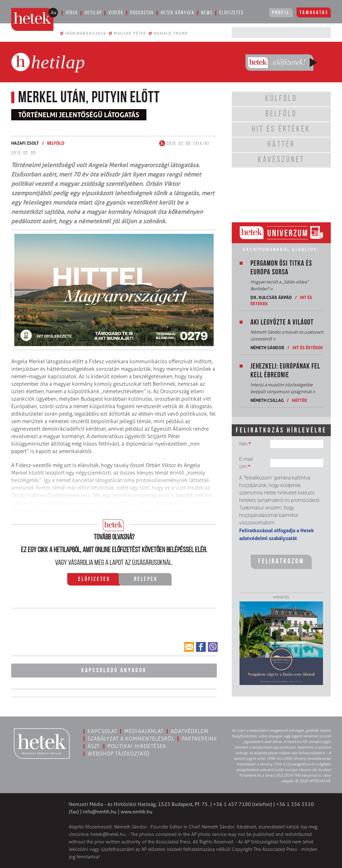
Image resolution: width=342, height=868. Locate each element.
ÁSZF (94, 746)
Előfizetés (231, 13)
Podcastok (142, 13)
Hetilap (93, 13)
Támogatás (314, 13)
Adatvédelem (190, 731)
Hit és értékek (308, 347)
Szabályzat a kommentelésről (131, 739)
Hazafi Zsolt (25, 143)
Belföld (56, 143)
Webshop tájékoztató (119, 754)
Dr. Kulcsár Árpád (271, 297)
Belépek (146, 579)
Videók (116, 13)
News (207, 13)
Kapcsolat (102, 731)
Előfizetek (94, 579)
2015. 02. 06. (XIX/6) (184, 144)
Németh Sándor (267, 347)
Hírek (72, 13)
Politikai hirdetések (137, 746)
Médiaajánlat (144, 731)
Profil (281, 13)
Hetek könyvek (178, 13)
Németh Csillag (267, 400)
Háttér (299, 400)
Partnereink (199, 739)
